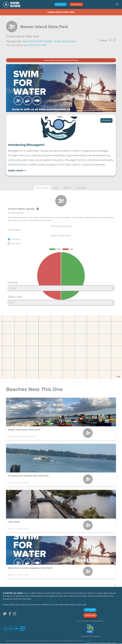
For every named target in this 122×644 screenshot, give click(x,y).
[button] (117, 4)
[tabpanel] (61, 249)
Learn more (17, 170)
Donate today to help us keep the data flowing (61, 60)
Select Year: (15, 297)
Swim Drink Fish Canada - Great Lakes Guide (49, 41)
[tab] (42, 188)
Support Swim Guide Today (61, 12)
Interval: (13, 282)
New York (32, 36)
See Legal (87, 641)
